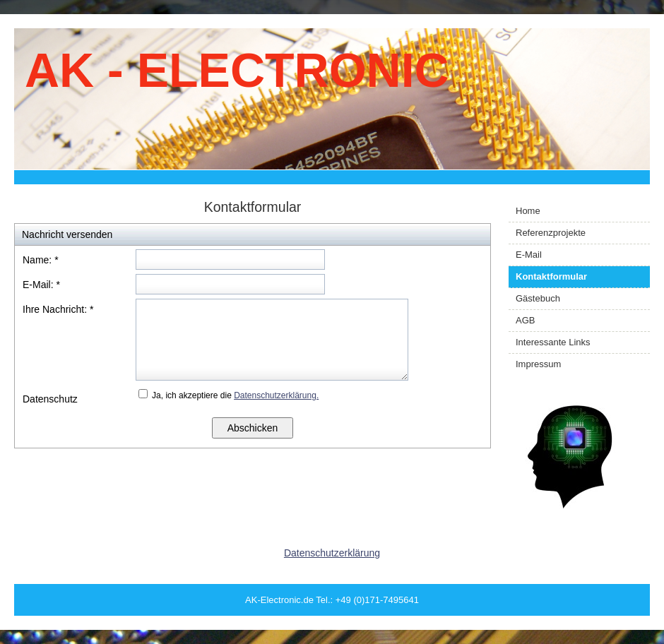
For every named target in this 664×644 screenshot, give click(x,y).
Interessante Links (553, 342)
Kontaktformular (551, 276)
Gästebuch (538, 298)
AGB (525, 320)
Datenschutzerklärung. (276, 395)
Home (528, 211)
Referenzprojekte (551, 233)
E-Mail (529, 255)
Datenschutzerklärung (332, 553)
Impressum (538, 364)
